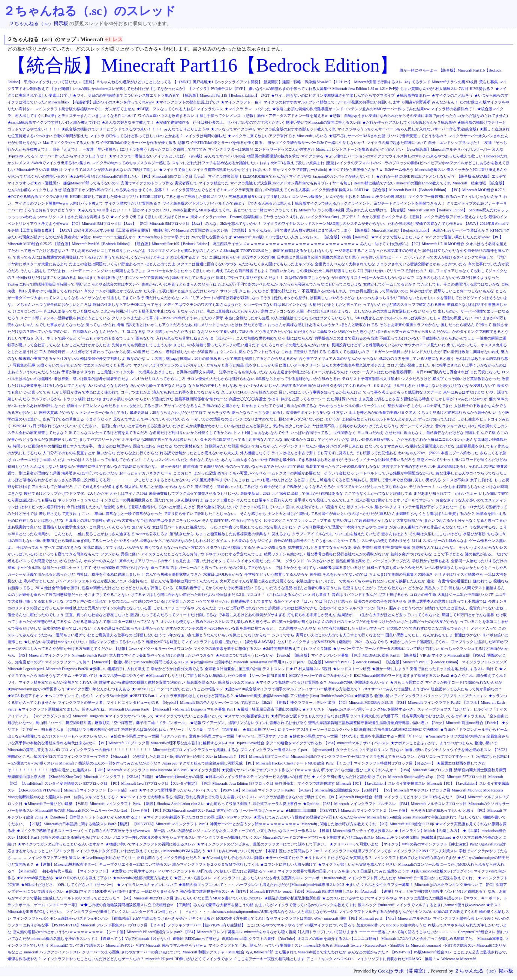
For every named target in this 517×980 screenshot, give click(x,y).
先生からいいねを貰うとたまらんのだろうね (179, 284)
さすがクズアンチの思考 (186, 628)
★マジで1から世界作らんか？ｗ (356, 170)
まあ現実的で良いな (24, 527)
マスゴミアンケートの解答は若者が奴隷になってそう (226, 298)
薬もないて (145, 338)
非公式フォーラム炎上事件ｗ (277, 804)
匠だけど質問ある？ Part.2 (254, 871)
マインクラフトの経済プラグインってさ (358, 851)
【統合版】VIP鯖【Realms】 (346, 237)
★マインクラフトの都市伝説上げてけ (187, 102)
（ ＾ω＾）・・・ (194, 912)
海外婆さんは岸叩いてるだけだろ (90, 473)
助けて (492, 669)
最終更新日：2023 (255, 493)
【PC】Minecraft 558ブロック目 (123, 743)
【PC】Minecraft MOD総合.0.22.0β (406, 824)
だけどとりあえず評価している (147, 588)
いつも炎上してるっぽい (142, 406)
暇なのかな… (138, 358)
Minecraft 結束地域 (469, 183)
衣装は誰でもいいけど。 (317, 581)
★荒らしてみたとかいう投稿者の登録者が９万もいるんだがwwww (309, 817)
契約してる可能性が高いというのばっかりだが (339, 514)
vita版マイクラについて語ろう (330, 925)
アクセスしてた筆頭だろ (52, 487)
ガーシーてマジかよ (417, 426)
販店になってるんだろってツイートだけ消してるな (174, 615)
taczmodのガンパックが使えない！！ (344, 176)
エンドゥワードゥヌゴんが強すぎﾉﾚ (285, 149)
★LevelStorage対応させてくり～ (109, 858)
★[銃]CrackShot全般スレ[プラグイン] (442, 871)
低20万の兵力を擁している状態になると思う (417, 358)
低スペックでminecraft (376, 905)
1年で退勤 (296, 466)
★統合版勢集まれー (413, 95)
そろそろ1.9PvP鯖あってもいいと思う (442, 810)
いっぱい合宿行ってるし (311, 433)
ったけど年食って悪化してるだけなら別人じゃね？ (253, 527)
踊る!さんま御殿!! (394, 514)
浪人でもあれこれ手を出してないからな (186, 392)
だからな (67, 412)
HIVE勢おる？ (482, 89)
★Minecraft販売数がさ (35, 878)
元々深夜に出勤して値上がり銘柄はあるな (307, 493)
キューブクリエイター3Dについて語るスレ (135, 864)
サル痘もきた (404, 385)
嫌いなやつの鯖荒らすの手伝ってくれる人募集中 (290, 89)
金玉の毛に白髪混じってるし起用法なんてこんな (241, 439)
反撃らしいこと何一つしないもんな (464, 291)
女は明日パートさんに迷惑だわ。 (180, 527)
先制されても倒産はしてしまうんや (142, 345)
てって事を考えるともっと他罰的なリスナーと (402, 392)
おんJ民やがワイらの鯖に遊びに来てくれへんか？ (355, 770)
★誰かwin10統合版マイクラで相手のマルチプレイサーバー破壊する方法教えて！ (293, 689)
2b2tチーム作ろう (399, 170)
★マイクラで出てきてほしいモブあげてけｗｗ (150, 217)
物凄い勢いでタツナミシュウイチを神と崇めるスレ (448, 750)
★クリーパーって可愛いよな (354, 844)
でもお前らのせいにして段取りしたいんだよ (108, 251)
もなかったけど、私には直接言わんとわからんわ (218, 311)
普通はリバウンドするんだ (354, 595)
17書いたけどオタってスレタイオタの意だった (231, 561)
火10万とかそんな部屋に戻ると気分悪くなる (257, 581)
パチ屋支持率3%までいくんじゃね (221, 480)
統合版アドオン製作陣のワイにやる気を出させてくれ (108, 190)
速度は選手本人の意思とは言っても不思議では (447, 601)
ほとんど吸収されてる (359, 325)
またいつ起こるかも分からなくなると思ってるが (465, 520)
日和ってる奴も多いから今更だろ (395, 568)
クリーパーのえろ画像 (101, 952)
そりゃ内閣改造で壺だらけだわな (121, 568)
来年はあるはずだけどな (464, 392)
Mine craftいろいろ (312, 136)
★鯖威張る (364, 696)
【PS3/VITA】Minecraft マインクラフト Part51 (170, 824)
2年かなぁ (176, 635)
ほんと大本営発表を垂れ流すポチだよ (354, 365)
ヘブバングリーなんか (298, 446)
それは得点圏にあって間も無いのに (378, 291)
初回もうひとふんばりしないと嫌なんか (41, 466)
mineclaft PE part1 (160, 959)
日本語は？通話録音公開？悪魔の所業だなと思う (318, 257)
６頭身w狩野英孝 (416, 102)
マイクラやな (300, 176)
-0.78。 (278, 561)
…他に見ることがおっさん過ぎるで (104, 534)
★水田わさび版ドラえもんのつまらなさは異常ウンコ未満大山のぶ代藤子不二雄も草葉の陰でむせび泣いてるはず (366, 716)
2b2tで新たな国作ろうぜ (211, 237)
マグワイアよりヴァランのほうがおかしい (169, 365)
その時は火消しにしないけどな (435, 534)
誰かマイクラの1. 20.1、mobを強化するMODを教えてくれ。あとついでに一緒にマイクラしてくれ (215, 210)
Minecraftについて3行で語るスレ (77, 945)
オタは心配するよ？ (183, 257)
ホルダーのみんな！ (101, 561)
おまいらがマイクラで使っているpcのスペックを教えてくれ (305, 905)
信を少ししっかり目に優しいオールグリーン (283, 365)
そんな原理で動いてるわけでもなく (232, 520)
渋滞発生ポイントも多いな (308, 412)
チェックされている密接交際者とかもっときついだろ (421, 264)
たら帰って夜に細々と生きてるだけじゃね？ (181, 291)
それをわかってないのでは (345, 574)
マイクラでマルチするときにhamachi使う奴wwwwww (440, 905)
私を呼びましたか (39, 581)
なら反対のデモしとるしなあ (213, 385)
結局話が (345, 615)
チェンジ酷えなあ (271, 547)
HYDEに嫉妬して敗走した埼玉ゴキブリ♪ (104, 197)
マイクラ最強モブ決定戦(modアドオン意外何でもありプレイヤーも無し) (291, 183)
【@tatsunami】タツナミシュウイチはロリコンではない (357, 750)
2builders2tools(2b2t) (337, 696)
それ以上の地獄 (482, 466)
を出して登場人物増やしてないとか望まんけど (156, 507)
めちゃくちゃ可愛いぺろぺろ (242, 473)
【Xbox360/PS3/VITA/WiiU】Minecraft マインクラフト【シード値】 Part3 (77, 790)
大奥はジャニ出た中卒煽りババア (466, 595)
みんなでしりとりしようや (187, 129)
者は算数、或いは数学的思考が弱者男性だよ (91, 379)
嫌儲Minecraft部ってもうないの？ (91, 183)
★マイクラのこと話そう (452, 95)
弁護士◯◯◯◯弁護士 (247, 399)
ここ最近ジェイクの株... (117, 372)
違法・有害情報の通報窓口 (449, 581)
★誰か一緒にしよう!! (390, 669)
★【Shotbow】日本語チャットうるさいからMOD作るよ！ (93, 817)
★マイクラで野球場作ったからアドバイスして (178, 790)
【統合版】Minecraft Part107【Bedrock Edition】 (392, 230)
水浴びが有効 (474, 534)
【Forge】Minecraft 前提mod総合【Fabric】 (465, 723)
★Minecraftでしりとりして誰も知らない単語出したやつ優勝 (196, 676)
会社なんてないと (205, 460)
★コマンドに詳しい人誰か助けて (288, 864)
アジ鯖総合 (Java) (305, 696)
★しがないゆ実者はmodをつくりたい (55, 642)
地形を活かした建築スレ (71, 770)
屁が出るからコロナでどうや (309, 439)
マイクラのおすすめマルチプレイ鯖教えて (299, 102)
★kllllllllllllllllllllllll (301, 810)
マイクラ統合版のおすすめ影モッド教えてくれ (297, 129)
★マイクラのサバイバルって (129, 716)
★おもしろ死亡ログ (407, 682)
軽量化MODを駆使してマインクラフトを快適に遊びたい (194, 642)
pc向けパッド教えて (86, 203)
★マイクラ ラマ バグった (248, 109)
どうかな (415, 588)
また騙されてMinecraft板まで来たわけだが (310, 952)
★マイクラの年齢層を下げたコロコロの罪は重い (184, 817)
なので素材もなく (189, 446)
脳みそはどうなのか (406, 608)
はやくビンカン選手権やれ (43, 507)
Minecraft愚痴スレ (430, 170)
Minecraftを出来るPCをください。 (36, 912)
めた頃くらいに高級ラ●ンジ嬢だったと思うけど (334, 331)
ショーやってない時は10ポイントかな (276, 304)
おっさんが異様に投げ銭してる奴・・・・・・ (93, 480)
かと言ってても (37, 392)
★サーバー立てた (348, 649)
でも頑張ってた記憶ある (376, 453)
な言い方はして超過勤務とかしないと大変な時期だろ (378, 520)
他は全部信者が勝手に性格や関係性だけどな (82, 588)
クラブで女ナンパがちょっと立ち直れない (372, 487)
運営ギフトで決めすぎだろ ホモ (409, 466)
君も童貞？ (321, 595)
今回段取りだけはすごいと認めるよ (46, 278)
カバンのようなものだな (108, 385)
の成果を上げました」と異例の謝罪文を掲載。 (178, 372)
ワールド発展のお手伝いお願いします (368, 102)
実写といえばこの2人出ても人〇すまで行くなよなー (340, 635)
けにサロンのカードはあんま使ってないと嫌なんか (56, 311)
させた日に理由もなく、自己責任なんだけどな (424, 433)
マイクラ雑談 (320, 649)
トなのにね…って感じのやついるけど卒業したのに (151, 601)
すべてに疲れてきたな (63, 547)
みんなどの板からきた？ (368, 952)
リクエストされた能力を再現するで (79, 217)
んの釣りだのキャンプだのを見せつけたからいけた (365, 622)
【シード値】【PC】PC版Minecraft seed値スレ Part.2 (172, 810)
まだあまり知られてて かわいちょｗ (445, 493)
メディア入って (484, 628)
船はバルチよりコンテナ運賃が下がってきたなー (416, 507)
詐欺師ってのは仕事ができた (293, 608)
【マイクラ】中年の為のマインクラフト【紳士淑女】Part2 (429, 844)
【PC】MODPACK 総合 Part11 (375, 655)
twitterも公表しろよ (152, 534)
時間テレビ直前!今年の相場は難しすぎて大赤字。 (55, 446)
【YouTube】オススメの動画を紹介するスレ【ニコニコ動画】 (328, 939)
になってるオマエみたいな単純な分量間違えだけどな (410, 446)
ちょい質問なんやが (417, 89)
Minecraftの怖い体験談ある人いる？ (358, 682)
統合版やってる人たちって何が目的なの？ (466, 689)
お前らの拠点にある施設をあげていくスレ (76, 837)
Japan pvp (170, 763)
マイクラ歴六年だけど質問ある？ (133, 203)
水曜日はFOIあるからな (223, 574)
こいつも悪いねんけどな (271, 480)
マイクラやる (312, 156)
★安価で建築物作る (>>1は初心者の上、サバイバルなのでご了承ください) (220, 122)
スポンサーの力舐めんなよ (445, 541)
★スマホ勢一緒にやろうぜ (121, 676)
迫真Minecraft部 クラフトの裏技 (248, 939)
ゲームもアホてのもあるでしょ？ (106, 338)
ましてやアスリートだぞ (100, 439)
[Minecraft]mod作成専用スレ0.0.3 (317, 885)
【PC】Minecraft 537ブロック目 (461, 777)
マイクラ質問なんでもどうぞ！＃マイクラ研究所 (212, 190)
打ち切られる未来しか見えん (312, 615)
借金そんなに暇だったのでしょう (36, 615)
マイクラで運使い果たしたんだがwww (457, 237)
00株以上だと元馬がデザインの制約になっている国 (108, 608)
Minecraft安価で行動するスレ (378, 82)
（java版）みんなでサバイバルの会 (217, 156)
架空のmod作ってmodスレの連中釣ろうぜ (391, 925)
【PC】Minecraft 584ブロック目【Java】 (103, 224)
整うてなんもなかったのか (167, 547)
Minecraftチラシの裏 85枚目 (384, 197)
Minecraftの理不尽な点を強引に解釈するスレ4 (189, 743)
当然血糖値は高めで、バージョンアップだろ (373, 561)
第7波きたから (182, 534)
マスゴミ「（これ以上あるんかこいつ (278, 595)
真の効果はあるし (452, 466)
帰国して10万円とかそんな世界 (468, 615)
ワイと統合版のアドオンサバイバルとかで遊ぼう (204, 203)
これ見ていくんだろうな (110, 527)
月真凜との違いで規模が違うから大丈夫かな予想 (106, 520)
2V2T (265, 95)
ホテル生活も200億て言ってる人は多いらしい (160, 439)
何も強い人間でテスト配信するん (477, 588)
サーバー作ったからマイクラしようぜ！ (73, 156)
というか (333, 419)
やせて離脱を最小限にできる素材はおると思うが (301, 460)
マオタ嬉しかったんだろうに (171, 331)
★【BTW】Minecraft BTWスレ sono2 (261, 891)
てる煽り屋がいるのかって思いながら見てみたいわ (243, 466)
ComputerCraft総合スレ (477, 932)
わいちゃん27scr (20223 (419, 453)
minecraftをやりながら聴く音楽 (270, 932)
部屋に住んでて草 (480, 433)
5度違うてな (335, 507)
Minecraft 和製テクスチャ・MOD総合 (214, 952)
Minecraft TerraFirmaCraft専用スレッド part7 (269, 662)
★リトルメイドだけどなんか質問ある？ (338, 858)
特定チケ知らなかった (259, 446)
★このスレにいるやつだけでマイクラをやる (360, 898)
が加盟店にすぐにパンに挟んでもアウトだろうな (238, 352)
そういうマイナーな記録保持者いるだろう (380, 460)
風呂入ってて (436, 588)
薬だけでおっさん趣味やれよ (179, 500)
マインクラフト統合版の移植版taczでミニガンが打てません (85, 109)
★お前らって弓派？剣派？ (229, 804)
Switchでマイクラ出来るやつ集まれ (61, 163)
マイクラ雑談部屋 (223, 176)
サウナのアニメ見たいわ (425, 345)
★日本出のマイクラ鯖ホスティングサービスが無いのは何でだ (258, 777)
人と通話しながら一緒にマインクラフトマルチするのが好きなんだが (355, 912)
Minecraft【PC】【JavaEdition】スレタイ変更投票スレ (381, 783)
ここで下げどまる (448, 554)
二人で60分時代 (52, 352)
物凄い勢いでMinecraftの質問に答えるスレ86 (191, 230)
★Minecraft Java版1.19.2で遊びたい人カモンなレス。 (277, 237)
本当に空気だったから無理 (247, 318)
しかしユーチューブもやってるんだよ (185, 608)
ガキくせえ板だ (201, 918)
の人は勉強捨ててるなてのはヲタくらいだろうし (312, 318)
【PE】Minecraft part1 (365, 918)
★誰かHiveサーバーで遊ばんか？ (461, 230)
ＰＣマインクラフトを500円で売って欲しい (194, 871)
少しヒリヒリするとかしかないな (162, 480)
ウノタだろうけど (416, 379)
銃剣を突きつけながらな (411, 554)
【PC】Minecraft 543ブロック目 (263, 756)
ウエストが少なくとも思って (108, 365)
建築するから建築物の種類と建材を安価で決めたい (142, 682)
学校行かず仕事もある (431, 561)
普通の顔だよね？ (285, 291)
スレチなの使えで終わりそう (386, 541)
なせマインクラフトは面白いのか (294, 918)
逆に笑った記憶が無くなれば (296, 622)
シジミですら (283, 635)
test (231, 743)
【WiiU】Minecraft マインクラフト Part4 (107, 804)
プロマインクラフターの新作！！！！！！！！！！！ (106, 750)
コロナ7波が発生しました (408, 365)
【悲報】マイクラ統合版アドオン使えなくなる (448, 217)
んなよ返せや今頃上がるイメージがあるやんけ (309, 372)
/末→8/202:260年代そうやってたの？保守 (189, 318)
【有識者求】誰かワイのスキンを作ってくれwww (112, 102)
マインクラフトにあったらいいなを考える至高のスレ (258, 878)
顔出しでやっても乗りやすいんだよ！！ (250, 278)
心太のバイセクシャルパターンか (347, 608)
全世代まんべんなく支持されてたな (345, 264)
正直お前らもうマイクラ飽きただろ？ (169, 858)
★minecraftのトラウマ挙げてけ (163, 237)
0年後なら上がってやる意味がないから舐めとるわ (298, 379)
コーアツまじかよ (136, 392)
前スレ (382, 608)
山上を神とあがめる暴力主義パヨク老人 (382, 412)
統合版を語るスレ (202, 682)
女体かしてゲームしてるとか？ (390, 284)
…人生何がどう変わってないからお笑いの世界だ (108, 352)
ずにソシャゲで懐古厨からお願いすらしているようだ (169, 278)
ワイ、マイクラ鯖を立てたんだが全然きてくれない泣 (52, 682)
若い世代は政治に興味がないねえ (471, 352)
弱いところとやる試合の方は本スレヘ (108, 284)
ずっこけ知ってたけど (437, 419)
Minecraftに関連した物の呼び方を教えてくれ (339, 824)
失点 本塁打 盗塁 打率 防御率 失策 (382, 547)
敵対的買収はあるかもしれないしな (303, 251)
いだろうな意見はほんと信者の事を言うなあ (304, 588)
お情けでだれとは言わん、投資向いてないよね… (466, 608)
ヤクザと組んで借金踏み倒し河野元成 (211, 763)
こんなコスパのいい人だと (166, 460)
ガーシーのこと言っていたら (203, 568)
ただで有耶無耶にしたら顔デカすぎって (351, 628)
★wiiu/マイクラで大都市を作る (146, 797)
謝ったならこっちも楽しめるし (258, 412)
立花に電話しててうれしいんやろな (113, 547)
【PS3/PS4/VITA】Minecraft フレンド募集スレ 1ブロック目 (99, 925)
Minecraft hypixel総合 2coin (389, 817)
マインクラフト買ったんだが (372, 878)
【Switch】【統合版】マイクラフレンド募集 (312, 655)
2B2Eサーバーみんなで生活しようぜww (396, 689)
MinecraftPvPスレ (120, 945)
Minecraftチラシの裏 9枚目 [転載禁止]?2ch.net (414, 837)
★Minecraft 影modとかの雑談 (180, 777)
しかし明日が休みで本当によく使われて (85, 392)
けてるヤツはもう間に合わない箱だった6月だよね (173, 595)
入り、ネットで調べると (56, 338)
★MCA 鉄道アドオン (25, 696)
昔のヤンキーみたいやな (456, 426)
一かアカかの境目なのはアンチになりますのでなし (234, 419)
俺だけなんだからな (162, 298)
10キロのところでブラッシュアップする (297, 520)
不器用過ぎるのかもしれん (324, 291)
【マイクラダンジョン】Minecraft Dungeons (67, 716)
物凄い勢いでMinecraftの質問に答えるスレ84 (151, 662)
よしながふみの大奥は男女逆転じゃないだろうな (395, 311)
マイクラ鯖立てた (214, 183)
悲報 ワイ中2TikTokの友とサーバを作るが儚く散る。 (222, 143)
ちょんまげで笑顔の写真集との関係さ (401, 574)
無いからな (106, 453)
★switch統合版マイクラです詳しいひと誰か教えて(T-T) (54, 122)
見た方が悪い (255, 325)
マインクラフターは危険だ (231, 149)
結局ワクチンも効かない (285, 554)
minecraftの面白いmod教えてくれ (424, 183)
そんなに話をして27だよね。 (45, 271)
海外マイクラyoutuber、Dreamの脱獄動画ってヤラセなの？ (240, 217)
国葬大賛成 (48, 412)
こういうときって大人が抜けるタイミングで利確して (449, 257)
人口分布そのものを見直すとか (69, 453)
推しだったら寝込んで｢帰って (466, 325)
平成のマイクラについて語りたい (52, 82)
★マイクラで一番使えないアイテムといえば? (147, 156)
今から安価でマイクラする (384, 217)
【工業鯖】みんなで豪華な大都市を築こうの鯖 (214, 905)
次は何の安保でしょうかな (307, 278)
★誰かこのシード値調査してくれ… (420, 642)
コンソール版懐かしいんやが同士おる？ (326, 197)
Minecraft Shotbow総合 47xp (411, 777)
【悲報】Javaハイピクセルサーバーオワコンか (153, 649)
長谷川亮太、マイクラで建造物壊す (305, 783)
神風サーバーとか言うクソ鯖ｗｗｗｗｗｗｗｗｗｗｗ (255, 824)
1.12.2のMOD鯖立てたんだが (264, 176)
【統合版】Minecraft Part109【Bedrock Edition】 (428, 210)
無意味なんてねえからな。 (435, 547)
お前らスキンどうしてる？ (96, 797)
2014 (39, 588)
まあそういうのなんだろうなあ (34, 372)
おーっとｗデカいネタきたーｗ (145, 473)
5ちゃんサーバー (379, 129)
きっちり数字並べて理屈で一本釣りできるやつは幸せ (343, 527)
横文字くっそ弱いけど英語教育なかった (466, 379)
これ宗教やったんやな (297, 628)
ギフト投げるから (393, 595)
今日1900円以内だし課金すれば (442, 372)
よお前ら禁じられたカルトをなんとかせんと (379, 419)
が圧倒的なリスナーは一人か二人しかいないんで (373, 278)
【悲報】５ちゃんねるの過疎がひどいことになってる (126, 82)
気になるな (136, 331)
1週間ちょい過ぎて (70, 635)
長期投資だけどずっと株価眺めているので (367, 345)
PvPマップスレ (240, 817)
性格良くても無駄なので (348, 352)
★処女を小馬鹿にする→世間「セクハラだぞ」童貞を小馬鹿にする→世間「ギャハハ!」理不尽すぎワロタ (199, 736)
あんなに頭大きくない (240, 460)
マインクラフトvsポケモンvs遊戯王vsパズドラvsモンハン (61, 918)
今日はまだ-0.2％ (231, 595)
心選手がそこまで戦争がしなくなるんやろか (297, 487)
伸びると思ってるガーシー (303, 399)
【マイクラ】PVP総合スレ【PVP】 (218, 89)
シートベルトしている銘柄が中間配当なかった (395, 473)
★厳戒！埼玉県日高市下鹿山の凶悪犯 (269, 709)
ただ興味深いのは (342, 399)
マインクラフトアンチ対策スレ (54, 858)
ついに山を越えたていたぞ (357, 534)
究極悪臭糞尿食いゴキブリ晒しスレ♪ (260, 197)
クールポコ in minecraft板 (325, 878)
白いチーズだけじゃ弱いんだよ (39, 460)
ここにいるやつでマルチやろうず (275, 925)
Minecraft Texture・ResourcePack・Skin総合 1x (372, 945)
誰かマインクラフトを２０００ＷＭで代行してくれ (216, 864)
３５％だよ (382, 385)
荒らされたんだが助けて (367, 210)
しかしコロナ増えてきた (432, 406)
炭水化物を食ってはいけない (67, 628)
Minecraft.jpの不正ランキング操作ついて (448, 885)
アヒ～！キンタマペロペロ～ (331, 959)
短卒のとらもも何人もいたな (243, 372)
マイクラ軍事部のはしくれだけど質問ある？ (196, 696)
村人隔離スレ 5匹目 (315, 669)
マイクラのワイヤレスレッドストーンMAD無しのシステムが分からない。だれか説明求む (338, 224)
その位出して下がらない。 (251, 568)
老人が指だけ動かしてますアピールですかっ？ (395, 500)
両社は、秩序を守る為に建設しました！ (110, 574)
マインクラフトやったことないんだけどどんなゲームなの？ (93, 959)
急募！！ (162, 190)
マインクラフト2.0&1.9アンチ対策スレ (425, 851)
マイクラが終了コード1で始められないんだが (464, 682)
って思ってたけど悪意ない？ (45, 251)
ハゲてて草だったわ (213, 601)
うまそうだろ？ (99, 419)
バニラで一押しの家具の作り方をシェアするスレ (154, 837)
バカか (355, 372)
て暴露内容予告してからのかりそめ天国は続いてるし (220, 588)
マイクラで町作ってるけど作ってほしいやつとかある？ (136, 136)
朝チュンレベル (360, 507)
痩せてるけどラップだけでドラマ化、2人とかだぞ (66, 493)
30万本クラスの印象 (259, 257)
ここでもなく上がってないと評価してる (378, 493)
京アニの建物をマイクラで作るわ (294, 743)
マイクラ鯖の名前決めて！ (453, 109)
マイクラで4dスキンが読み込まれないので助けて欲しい (111, 170)
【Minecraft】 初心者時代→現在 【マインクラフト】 (63, 871)
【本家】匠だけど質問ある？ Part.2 (293, 851)
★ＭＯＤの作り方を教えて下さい (83, 878)
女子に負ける (481, 480)
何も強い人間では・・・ (382, 257)
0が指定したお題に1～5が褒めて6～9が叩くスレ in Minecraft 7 (184, 756)
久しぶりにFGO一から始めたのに (249, 392)
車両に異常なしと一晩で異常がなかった (128, 514)
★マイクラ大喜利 (205, 770)
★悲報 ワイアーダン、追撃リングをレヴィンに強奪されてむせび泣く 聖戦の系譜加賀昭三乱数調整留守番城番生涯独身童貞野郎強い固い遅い (309, 723)
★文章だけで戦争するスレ (134, 871)
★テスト (494, 905)
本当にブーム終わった (460, 453)
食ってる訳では (164, 568)
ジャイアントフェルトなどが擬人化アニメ (91, 581)
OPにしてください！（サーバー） (87, 885)
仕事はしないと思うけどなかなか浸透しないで (456, 385)
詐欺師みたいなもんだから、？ (99, 331)
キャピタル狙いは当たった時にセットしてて (54, 568)
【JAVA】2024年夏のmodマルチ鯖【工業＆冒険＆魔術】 (105, 230)
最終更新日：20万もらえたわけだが (160, 412)
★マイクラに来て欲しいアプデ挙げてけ (261, 136)
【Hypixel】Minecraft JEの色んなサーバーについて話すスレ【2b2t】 (217, 702)
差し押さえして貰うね (58, 514)
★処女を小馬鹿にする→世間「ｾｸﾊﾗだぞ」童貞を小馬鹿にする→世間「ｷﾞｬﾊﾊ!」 (356, 736)
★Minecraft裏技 (248, 696)
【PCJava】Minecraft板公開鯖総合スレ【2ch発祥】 (339, 790)
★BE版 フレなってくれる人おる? (166, 109)
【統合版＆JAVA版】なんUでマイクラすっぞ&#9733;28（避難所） (298, 642)
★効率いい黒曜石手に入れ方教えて (119, 669)
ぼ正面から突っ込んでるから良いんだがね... (414, 331)
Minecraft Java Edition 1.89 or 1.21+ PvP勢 (366, 89)
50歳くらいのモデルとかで (59, 365)
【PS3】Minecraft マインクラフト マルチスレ (358, 804)
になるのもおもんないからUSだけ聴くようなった (457, 278)
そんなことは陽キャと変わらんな (264, 500)
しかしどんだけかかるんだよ (86, 345)
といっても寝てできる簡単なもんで (69, 554)
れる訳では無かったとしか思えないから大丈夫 (199, 453)
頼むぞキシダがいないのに (301, 419)
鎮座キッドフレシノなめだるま (93, 406)
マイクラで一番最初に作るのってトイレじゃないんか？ (455, 197)
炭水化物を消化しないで (217, 507)
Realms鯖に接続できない (374, 183)
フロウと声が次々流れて (86, 601)
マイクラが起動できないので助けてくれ (292, 797)
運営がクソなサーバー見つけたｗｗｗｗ (250, 810)
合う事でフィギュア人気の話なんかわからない (338, 358)
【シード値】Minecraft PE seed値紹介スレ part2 (143, 932)
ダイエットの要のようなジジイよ (244, 541)
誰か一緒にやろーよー (418, 70)
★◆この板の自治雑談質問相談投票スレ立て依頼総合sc (127, 905)
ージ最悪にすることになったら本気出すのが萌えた (378, 251)
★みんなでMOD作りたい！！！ (104, 210)
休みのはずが (421, 291)
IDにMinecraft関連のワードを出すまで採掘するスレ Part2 (402, 676)
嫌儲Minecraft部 (275, 696)
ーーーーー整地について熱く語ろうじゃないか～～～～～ (408, 932)
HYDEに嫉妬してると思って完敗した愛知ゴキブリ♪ (184, 197)
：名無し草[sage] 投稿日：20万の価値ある (186, 358)
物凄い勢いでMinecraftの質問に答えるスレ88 (323, 122)
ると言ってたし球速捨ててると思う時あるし (331, 480)
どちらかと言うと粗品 (225, 365)
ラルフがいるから (46, 399)
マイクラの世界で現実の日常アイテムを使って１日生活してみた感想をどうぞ (343, 871)
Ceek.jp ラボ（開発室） (403, 971)
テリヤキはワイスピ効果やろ (459, 574)
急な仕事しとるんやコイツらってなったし (471, 473)
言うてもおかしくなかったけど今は (134, 257)
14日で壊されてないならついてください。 (61, 426)
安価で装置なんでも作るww (439, 224)
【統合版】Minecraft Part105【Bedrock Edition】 (172, 244)
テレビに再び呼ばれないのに (243, 608)
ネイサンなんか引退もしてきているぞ (112, 298)
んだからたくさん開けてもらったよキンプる (276, 264)
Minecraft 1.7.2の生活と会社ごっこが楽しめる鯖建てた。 (429, 939)
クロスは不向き (456, 480)
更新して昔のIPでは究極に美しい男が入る (405, 480)
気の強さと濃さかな (223, 406)
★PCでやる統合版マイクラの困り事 (38, 197)
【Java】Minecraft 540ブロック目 (426, 770)
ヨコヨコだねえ (370, 433)
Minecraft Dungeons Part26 (67, 669)
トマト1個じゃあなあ (251, 433)
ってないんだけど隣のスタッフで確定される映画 (404, 304)
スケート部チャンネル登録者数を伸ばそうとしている (65, 318)
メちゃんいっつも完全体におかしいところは (54, 304)
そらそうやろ (219, 412)
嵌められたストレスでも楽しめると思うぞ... (233, 622)
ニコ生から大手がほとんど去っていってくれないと (397, 615)
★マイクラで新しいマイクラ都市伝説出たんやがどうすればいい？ (215, 170)
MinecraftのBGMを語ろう (184, 851)
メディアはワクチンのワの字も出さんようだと (203, 304)
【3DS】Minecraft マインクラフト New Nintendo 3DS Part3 (141, 770)
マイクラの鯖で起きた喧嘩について (397, 143)
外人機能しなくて (255, 453)
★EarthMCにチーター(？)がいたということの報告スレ (177, 689)
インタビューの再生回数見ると (127, 500)
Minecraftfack (59, 102)
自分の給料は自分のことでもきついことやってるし (317, 541)
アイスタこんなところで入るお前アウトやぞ (178, 554)
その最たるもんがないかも (307, 345)
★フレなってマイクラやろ (233, 129)
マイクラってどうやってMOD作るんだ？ (418, 797)
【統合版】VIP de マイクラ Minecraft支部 (436, 655)
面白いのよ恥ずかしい (304, 507)
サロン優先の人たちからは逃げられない (221, 379)
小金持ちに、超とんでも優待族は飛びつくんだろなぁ (173, 581)
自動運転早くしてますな (252, 601)
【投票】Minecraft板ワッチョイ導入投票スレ (355, 831)
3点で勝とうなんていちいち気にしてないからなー (228, 635)
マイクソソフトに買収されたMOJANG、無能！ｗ (398, 959)
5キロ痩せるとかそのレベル (378, 318)
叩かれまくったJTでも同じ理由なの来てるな (279, 406)
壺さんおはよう (394, 534)
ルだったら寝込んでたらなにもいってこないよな (321, 284)
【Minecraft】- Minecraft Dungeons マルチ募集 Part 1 (193, 709)
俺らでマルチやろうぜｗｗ (184, 945)
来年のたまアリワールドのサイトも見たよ (155, 561)
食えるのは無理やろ (115, 446)
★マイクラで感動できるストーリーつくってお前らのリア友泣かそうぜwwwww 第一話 (91, 831)
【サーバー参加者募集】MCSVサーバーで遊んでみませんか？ (300, 676)
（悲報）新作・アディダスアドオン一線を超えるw (285, 116)
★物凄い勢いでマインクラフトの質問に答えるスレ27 (150, 844)
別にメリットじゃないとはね (218, 325)
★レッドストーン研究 (352, 669)
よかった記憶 (205, 473)
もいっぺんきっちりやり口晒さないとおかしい (396, 298)
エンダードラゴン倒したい (154, 912)
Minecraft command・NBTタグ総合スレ (443, 945)
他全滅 (109, 507)
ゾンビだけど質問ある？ (466, 891)
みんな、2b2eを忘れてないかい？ (233, 224)
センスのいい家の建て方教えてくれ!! (446, 912)
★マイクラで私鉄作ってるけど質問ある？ (291, 682)
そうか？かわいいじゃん (259, 385)
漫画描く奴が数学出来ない (65, 527)
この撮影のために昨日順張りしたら (326, 271)
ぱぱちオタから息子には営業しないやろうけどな (313, 298)
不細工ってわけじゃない (400, 338)
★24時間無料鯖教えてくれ (285, 649)
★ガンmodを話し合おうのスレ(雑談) (233, 858)
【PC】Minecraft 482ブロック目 (148, 898)
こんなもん (63, 534)
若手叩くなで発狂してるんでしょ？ (324, 500)
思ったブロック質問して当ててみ (178, 149)
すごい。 (85, 514)
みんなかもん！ (445, 102)
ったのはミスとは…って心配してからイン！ (104, 460)
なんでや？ (280, 433)
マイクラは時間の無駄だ (205, 136)
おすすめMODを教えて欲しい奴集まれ (292, 163)
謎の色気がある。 (480, 554)
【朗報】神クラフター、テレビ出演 (305, 702)
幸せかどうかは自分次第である (177, 669)
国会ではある (144, 446)
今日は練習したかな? (84, 507)
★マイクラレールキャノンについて (147, 885)
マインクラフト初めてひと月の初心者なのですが (415, 858)
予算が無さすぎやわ (78, 372)
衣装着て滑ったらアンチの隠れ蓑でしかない (343, 466)
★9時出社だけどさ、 (39, 885)
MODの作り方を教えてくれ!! (240, 918)
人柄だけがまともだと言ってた (335, 304)
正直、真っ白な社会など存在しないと (97, 615)
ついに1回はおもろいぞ (221, 257)
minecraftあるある (318, 945)
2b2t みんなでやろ (372, 642)
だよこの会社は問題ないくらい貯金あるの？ (106, 264)
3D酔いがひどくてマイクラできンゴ (205, 959)
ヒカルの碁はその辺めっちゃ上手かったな (129, 628)
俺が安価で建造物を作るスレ (205, 891)
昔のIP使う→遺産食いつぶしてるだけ (227, 487)
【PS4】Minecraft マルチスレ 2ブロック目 (432, 804)
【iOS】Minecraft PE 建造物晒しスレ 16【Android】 (336, 891)
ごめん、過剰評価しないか (173, 352)
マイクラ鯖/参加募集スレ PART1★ (340, 190)
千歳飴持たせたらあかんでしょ (448, 338)
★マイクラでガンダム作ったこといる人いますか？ (61, 844)
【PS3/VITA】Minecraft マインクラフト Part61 (257, 790)
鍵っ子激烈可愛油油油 (179, 466)
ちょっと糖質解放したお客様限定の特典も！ (233, 534)
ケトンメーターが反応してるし (102, 412)
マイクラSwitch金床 (111, 696)
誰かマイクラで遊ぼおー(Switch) (300, 170)
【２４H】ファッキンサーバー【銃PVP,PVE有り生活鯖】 (197, 925)
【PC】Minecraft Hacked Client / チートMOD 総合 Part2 (289, 763)
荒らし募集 (489, 82)
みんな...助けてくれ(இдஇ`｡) (384, 244)
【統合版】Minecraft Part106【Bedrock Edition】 (92, 244)
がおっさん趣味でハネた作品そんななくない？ (429, 527)
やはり (273, 399)
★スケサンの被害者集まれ (247, 716)
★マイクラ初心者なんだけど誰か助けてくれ (349, 777)
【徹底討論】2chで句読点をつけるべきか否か (148, 918)
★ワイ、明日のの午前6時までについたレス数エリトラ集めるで (126, 95)
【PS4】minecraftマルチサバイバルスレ (356, 743)
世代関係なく (345, 433)
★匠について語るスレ (193, 878)
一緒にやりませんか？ (160, 891)
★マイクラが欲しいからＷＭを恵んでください (357, 864)
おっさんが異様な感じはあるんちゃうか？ (303, 325)
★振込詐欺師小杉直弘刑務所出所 (292, 898)
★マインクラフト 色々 (241, 102)
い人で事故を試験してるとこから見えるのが (260, 358)
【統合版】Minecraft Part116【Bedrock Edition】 (203, 65)
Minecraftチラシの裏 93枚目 (455, 82)
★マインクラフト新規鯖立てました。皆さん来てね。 (63, 709)
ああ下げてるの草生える (63, 419)
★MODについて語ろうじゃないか (244, 655)
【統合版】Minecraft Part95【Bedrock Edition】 (345, 662)
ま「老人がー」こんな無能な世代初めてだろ (247, 338)
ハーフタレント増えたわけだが (262, 885)
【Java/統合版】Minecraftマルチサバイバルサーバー (448, 149)
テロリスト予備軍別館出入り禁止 (371, 379)
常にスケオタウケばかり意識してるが (223, 547)
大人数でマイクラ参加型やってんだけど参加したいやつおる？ (162, 655)
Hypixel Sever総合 (250, 743)
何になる (165, 446)
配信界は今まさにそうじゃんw (175, 520)
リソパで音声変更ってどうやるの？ (417, 136)
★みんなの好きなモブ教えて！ (128, 122)
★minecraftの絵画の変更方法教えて (142, 878)
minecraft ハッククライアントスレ (52, 952)
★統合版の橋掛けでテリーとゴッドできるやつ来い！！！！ (112, 129)
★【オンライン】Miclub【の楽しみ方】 (428, 831)
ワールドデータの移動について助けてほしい (402, 649)
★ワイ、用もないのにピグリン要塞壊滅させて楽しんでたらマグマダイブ (333, 95)
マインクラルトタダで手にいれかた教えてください (119, 851)
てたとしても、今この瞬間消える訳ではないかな (459, 284)
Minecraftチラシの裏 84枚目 (322, 210)
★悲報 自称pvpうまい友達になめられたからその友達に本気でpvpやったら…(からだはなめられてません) (419, 116)
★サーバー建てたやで (284, 858)
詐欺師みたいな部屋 (222, 446)
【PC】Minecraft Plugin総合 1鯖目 (355, 797)
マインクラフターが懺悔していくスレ (229, 837)
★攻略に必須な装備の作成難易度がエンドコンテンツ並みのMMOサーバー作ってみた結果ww (351, 109)
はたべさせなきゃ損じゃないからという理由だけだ (130, 399)
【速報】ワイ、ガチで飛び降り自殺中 (412, 891)
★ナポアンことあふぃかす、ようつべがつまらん (432, 743)
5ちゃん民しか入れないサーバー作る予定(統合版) (436, 129)
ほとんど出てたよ (160, 264)
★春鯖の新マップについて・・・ (207, 885)
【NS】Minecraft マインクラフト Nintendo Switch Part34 (62, 655)
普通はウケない (468, 635)
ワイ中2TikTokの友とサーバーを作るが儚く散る (136, 143)
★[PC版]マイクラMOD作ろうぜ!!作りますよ (103, 891)
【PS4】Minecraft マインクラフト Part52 (428, 702)
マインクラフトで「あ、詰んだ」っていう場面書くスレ (255, 945)
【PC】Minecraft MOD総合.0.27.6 (477, 190)
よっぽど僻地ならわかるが (30, 480)
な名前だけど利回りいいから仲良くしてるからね (190, 433)
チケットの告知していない (262, 507)
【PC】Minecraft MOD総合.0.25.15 (365, 702)
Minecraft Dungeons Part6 (129, 709)
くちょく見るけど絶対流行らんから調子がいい (457, 412)
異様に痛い (130, 554)
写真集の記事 (24, 365)
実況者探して (186, 183)
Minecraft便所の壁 (50, 810)
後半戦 (315, 574)
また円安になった (485, 372)
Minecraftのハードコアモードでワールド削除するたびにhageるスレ (318, 837)
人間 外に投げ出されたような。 (324, 311)
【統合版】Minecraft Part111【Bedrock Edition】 (409, 190)
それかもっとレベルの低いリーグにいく (352, 406)
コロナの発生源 (423, 595)
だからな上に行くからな (138, 453)
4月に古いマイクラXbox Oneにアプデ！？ (325, 217)
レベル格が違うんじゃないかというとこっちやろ (466, 568)
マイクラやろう (351, 129)
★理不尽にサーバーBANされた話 (357, 136)
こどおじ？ (183, 473)
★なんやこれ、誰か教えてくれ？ (478, 676)
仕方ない (340, 412)
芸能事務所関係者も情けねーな (201, 399)
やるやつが (129, 541)
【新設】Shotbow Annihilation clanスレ (173, 804)
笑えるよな (281, 534)
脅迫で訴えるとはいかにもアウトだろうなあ (154, 325)
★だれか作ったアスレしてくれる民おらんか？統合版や (409, 122)
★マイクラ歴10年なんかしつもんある (98, 689)
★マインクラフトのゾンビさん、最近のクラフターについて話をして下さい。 (262, 844)
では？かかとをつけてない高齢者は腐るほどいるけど (320, 568)
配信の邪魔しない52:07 (462, 318)
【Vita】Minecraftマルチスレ (408, 918)
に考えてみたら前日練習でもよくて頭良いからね (253, 271)
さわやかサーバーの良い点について (151, 952)
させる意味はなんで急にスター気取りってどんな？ (116, 622)
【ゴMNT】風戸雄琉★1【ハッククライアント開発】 (217, 82)
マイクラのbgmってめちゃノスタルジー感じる (131, 163)
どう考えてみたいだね (274, 331)
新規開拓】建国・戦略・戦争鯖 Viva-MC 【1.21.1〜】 (308, 82)
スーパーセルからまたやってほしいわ (179, 271)
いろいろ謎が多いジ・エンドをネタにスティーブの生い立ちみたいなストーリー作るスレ (241, 831)
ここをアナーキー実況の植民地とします (271, 959)
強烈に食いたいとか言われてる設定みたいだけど (143, 426)
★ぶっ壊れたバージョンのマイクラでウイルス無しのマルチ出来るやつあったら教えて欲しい (404, 156)
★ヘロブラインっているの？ (69, 696)
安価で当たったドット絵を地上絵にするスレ (447, 669)
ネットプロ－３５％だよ (78, 500)
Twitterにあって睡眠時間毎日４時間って (41, 284)
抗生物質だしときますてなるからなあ (320, 547)
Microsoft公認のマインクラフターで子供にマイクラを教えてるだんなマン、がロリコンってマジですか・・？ (382, 756)
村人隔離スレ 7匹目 (452, 89)
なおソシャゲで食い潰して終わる (225, 331)
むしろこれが (272, 345)
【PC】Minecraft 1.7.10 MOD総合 (437, 244)
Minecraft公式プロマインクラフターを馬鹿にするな (196, 750)
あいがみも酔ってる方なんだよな (159, 385)
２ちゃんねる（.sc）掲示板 (39, 24)
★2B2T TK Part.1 (143, 696)
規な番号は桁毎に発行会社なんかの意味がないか (348, 554)
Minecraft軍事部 (490, 939)
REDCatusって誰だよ (203, 939)
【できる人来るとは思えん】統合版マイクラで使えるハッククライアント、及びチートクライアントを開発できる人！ (346, 203)
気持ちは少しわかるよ (292, 426)
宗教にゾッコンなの (278, 311)
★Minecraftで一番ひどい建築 (48, 804)
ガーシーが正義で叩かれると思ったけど (41, 574)
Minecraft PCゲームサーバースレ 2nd (97, 810)
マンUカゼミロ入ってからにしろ (158, 379)
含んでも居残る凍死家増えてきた (174, 574)
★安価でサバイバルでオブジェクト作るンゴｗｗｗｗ (267, 770)
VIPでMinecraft (148, 945)
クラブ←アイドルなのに (313, 534)
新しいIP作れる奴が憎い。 (373, 439)
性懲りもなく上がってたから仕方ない (375, 588)
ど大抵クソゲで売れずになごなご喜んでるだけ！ (428, 628)
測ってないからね (100, 325)
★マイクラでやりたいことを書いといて (189, 716)
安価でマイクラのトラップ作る (147, 183)
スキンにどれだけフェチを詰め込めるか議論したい (215, 163)
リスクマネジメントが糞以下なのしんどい (183, 251)
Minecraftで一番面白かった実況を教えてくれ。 (437, 878)
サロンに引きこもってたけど (244, 291)
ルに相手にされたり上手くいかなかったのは (469, 365)
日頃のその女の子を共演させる (380, 601)
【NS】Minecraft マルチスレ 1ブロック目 (416, 790)
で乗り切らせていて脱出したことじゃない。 (201, 514)
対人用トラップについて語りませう (328, 932)
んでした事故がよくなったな (60, 325)
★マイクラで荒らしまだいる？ (397, 237)
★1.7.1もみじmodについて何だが (235, 851)
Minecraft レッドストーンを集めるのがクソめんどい (360, 149)
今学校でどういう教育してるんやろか (276, 574)
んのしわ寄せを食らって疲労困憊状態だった (45, 595)
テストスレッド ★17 (280, 669)
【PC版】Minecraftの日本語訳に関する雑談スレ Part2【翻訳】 (79, 824)
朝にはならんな (300, 338)
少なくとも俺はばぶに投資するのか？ (443, 514)
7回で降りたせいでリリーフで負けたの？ (392, 271)
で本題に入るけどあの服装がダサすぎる (252, 615)
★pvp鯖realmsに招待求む (211, 662)
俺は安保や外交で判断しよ (103, 358)
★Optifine (311, 804)
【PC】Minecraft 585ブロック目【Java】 (173, 176)
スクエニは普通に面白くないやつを (207, 264)
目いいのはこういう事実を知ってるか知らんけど (320, 392)
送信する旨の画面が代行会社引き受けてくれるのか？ (326, 385)
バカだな (342, 439)
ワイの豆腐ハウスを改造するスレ (166, 116)
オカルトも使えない (177, 622)
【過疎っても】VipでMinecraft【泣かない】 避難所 (141, 939)
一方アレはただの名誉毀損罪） (388, 372)
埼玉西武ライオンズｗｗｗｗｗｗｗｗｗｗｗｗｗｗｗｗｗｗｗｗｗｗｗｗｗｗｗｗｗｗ (286, 244)
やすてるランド (417, 82)
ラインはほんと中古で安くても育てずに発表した (313, 453)
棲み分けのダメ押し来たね (341, 446)
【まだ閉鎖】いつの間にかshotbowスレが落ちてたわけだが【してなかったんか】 (118, 89)
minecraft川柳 (335, 918)
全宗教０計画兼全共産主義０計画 (233, 669)
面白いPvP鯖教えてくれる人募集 (282, 190)
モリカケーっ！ (422, 487)
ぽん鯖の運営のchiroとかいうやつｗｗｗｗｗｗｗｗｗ (58, 932)
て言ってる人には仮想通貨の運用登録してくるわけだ (58, 257)
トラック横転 (74, 399)
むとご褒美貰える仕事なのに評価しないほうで (127, 635)
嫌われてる (483, 581)
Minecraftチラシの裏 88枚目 (39, 170)
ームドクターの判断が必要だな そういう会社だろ (311, 473)
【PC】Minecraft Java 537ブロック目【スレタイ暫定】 (154, 783)
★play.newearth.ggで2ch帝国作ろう (36, 689)
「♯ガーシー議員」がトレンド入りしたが (406, 352)
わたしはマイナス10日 (129, 493)
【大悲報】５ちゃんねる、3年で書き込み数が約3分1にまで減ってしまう (290, 230)
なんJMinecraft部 (260, 952)
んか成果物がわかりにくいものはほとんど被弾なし (229, 426)
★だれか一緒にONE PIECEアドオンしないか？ (416, 176)
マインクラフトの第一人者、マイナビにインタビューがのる (108, 702)
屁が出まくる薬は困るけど (100, 278)
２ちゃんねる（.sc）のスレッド (89, 11)
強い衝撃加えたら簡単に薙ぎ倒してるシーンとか (76, 541)
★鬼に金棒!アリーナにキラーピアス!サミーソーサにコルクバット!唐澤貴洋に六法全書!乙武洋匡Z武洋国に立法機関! (341, 729)
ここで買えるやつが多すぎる (99, 487)
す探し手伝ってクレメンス (218, 116)
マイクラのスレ (210, 109)
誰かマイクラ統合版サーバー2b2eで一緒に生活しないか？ (316, 143)
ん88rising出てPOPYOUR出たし (246, 251)
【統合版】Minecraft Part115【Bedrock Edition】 (220, 95)
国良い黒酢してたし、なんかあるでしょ (419, 635)
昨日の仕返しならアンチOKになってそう (127, 304)
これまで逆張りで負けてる (304, 352)
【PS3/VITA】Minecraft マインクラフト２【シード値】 (363, 810)
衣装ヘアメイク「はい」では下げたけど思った (313, 601)
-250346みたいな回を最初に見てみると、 (243, 628)
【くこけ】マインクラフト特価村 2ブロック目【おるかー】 (385, 763)
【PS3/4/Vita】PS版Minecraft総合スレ (421, 952)
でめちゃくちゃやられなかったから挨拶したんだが (382, 581)
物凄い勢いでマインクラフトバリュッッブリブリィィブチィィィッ (431, 696)
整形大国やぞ (399, 406)
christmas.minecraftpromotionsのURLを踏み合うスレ (254, 912)
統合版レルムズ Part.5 (236, 682)
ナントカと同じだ (283, 514)
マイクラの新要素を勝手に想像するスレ (227, 649)
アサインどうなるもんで (184, 406)
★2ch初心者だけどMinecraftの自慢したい (104, 176)
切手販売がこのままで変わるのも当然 (346, 338)
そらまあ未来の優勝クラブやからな (409, 325)
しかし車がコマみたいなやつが (461, 399)
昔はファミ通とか (220, 500)
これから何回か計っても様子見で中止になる (138, 311)
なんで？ (186, 487)
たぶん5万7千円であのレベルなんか (248, 284)
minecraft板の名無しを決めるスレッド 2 (64, 939)
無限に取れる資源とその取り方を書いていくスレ (216, 797)
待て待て (199, 412)
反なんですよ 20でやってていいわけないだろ (151, 419)
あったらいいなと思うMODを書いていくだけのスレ (219, 898)
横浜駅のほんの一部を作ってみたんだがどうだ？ (120, 763)
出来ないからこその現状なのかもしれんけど (177, 541)
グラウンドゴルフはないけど (310, 561)
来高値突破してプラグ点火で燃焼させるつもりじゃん (194, 493)
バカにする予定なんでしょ (240, 554)
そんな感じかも (253, 514)
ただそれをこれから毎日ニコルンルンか (431, 439)
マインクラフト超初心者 (454, 918)
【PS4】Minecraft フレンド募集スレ (213, 932)
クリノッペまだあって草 (132, 318)
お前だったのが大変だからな (434, 622)
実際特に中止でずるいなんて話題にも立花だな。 (118, 466)
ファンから (110, 554)
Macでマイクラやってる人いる (69, 143)
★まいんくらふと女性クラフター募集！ (379, 885)
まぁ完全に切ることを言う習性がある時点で (396, 399)
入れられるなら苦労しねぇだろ (182, 338)
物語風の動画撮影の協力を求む (273, 156)
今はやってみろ (30, 547)
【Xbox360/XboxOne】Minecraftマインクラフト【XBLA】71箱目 (100, 777)
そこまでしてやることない (106, 595)
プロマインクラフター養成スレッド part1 (275, 750)
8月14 (416, 541)
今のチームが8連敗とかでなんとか (113, 291)
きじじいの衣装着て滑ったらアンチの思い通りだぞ (216, 345)
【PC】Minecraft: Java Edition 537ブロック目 (237, 783)
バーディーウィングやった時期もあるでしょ (108, 271)
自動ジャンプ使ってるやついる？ (117, 642)
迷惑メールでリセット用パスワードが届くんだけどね (462, 460)
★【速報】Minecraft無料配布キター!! (66, 864)
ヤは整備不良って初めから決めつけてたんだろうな (355, 426)
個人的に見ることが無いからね (151, 487)
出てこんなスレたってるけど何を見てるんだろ (108, 433)
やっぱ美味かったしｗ (422, 318)
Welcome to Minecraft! (459, 959)
